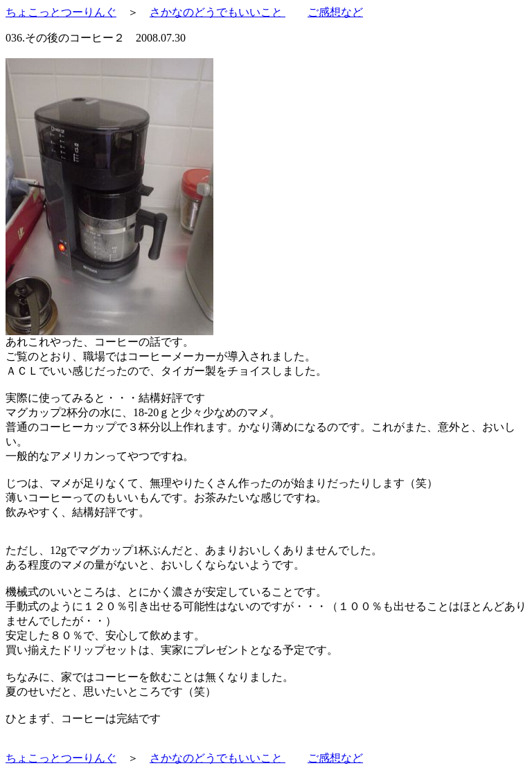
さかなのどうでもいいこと (218, 12)
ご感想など (335, 12)
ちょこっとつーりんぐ (61, 12)
